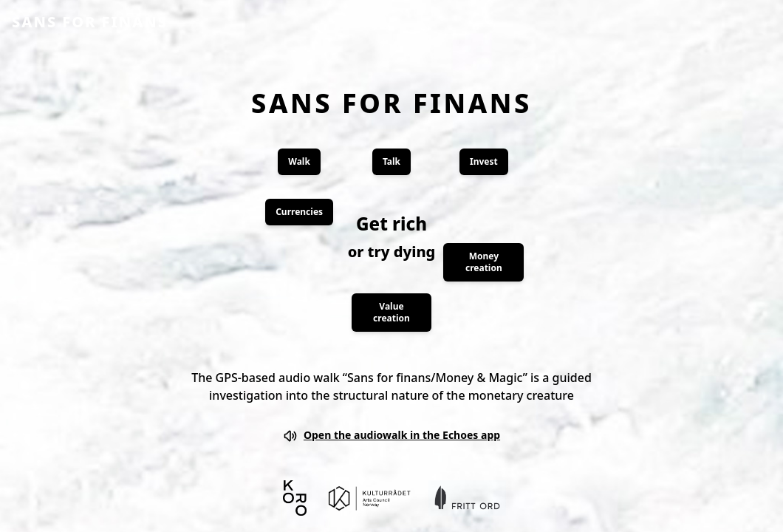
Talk (391, 161)
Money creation (484, 262)
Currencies (299, 212)
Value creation (391, 312)
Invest (484, 161)
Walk (299, 161)
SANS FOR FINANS (90, 22)
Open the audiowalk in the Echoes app (391, 436)
